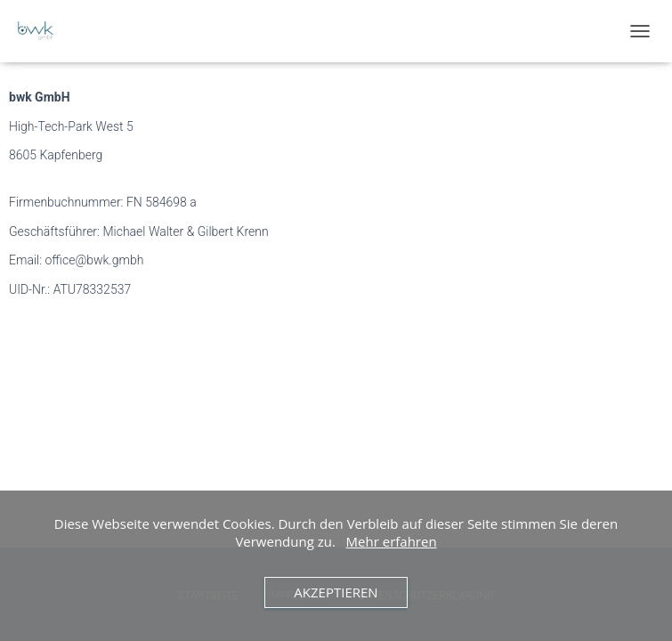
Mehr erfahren (392, 541)
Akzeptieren (336, 592)
